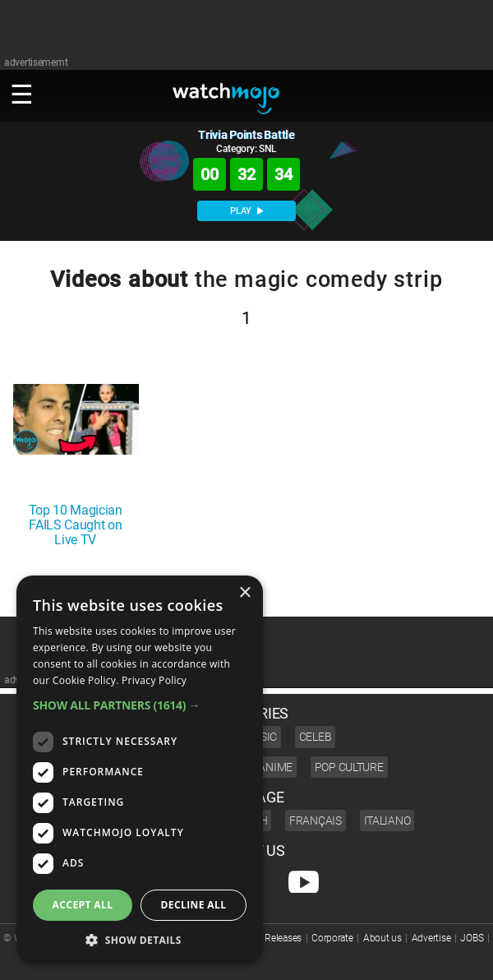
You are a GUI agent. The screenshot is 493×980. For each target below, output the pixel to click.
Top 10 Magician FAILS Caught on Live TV (76, 525)
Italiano (387, 821)
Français (316, 821)
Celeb (316, 737)
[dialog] (140, 770)
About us (382, 938)
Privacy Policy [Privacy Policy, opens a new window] (154, 680)
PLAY (246, 211)
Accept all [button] (83, 905)
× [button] (244, 593)
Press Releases (271, 938)
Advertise (431, 938)
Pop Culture (349, 767)
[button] (140, 705)
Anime (275, 767)
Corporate (332, 938)
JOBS (472, 938)
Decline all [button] (194, 905)
